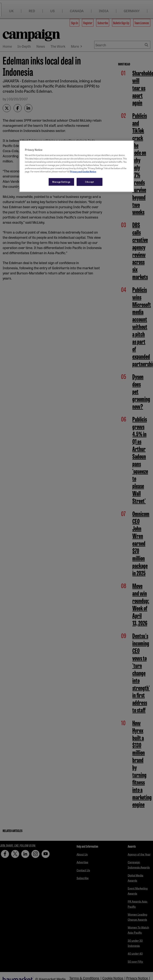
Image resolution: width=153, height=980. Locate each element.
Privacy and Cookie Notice (83, 171)
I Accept (90, 182)
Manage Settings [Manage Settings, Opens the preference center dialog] (61, 182)
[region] (77, 166)
